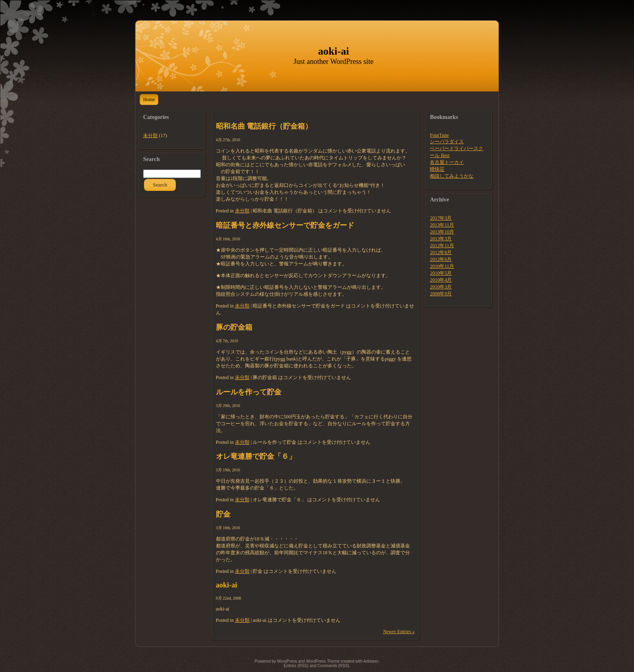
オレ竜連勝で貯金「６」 (256, 456)
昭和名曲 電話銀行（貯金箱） (264, 126)
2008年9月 (441, 294)
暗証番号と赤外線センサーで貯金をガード (285, 225)
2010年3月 (441, 287)
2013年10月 (442, 232)
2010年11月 (442, 266)
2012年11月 (442, 246)
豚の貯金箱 (234, 327)
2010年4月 (441, 280)
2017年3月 (441, 218)
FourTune (439, 135)
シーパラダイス (447, 142)
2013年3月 (441, 239)
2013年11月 (442, 225)
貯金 (223, 514)
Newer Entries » (399, 632)
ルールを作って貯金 (249, 392)
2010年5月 (441, 273)
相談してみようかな (452, 176)
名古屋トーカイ (447, 162)
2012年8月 (441, 252)
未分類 (150, 136)
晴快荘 (437, 169)
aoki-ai (334, 51)
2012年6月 (441, 259)
